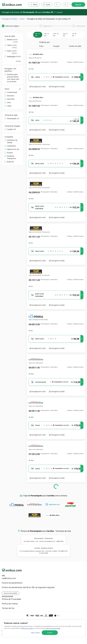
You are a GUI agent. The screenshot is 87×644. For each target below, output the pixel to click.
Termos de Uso (8, 608)
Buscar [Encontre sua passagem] (78, 5)
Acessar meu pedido (11, 593)
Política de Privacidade (11, 599)
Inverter (58, 12)
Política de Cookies (10, 604)
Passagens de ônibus (10, 19)
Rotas (22, 19)
